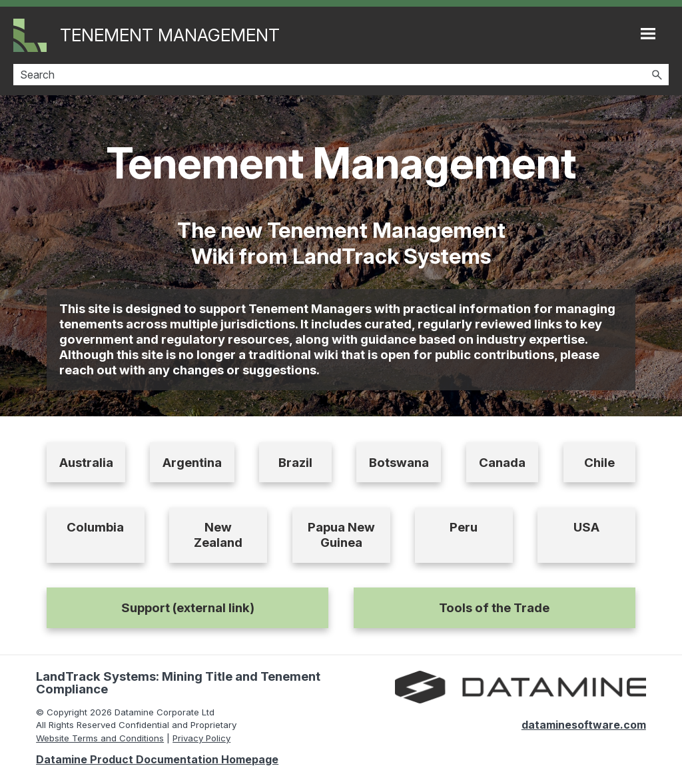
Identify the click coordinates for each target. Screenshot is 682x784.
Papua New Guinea (341, 535)
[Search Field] (341, 75)
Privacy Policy (201, 738)
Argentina (192, 463)
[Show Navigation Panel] (648, 33)
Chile (599, 463)
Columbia (95, 527)
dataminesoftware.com (584, 725)
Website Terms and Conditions (100, 738)
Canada (502, 463)
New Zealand (218, 535)
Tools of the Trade (494, 608)
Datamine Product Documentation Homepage (157, 759)
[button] (657, 75)
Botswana (399, 463)
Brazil (295, 463)
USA (586, 527)
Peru (464, 527)
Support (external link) (188, 608)
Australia (86, 463)
